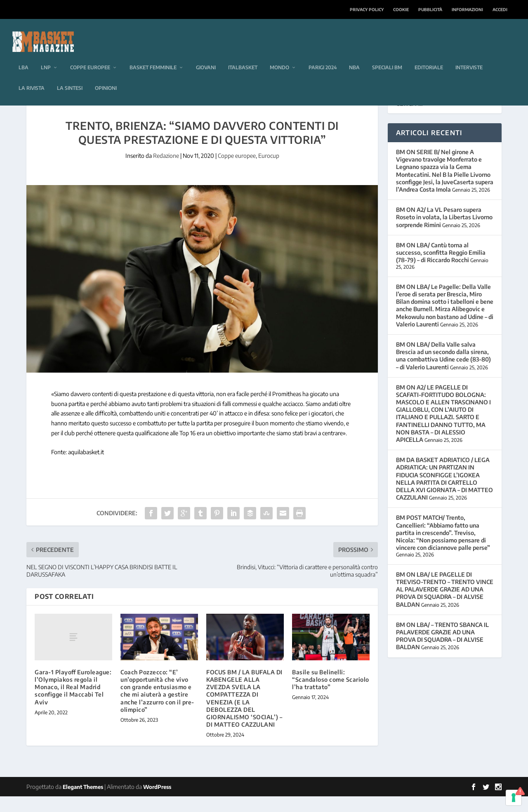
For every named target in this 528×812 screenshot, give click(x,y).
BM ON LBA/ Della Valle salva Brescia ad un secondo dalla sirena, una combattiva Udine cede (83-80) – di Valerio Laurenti (443, 371)
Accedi (500, 9)
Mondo (279, 55)
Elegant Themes (83, 803)
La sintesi (70, 76)
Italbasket (243, 55)
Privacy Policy (367, 9)
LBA (24, 55)
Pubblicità (430, 9)
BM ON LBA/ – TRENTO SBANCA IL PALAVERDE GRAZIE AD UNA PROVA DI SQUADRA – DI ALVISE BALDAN (442, 652)
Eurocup (269, 171)
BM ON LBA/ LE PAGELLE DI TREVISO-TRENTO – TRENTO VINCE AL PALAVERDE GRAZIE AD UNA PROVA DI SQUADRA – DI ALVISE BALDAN (445, 605)
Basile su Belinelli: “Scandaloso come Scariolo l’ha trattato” (331, 695)
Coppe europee (90, 55)
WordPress (157, 803)
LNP (46, 55)
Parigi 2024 (323, 55)
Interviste (469, 55)
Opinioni (106, 76)
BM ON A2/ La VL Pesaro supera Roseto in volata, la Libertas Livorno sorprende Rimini (444, 233)
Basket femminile (153, 55)
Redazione (166, 171)
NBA (354, 55)
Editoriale (429, 55)
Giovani (206, 55)
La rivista (32, 76)
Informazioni (467, 9)
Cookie (401, 9)
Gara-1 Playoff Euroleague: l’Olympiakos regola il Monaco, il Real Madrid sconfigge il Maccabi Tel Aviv (73, 703)
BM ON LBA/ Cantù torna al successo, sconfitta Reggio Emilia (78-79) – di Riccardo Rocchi (441, 268)
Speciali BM (387, 55)
